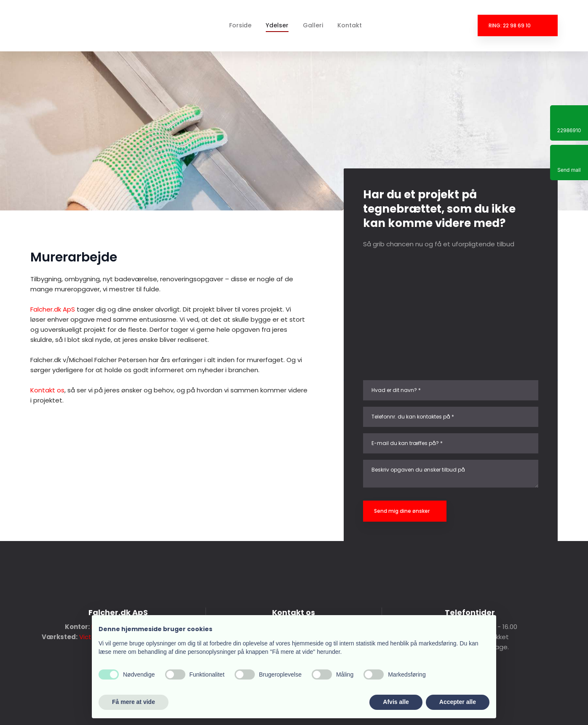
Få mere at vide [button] (134, 702)
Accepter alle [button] (458, 702)
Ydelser (277, 25)
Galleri (313, 25)
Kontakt (350, 25)
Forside (240, 25)
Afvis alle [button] (396, 702)
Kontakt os (47, 390)
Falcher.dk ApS (53, 309)
